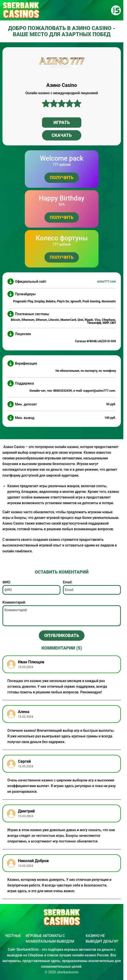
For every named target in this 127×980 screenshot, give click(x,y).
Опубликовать (62, 635)
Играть (62, 122)
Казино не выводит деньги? (102, 939)
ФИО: (7, 582)
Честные (13, 936)
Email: (68, 582)
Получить (62, 178)
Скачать (62, 135)
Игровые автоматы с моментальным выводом (50, 939)
